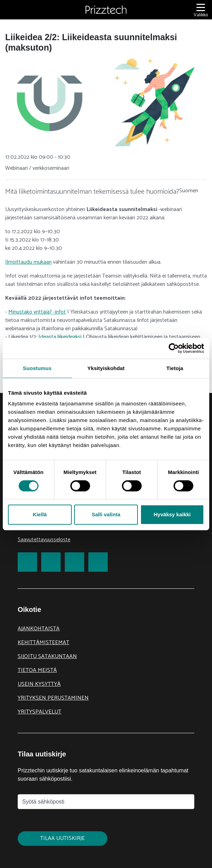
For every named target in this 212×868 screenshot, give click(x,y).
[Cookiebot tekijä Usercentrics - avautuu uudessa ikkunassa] (174, 348)
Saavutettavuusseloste (44, 540)
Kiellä (40, 514)
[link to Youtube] (98, 562)
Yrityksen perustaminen (53, 698)
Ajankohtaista (39, 629)
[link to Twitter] (51, 562)
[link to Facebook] (27, 562)
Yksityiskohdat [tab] (106, 368)
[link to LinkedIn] (74, 562)
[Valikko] (201, 10)
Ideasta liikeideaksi (60, 337)
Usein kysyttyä (39, 684)
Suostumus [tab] (37, 368)
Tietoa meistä (37, 670)
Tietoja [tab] (175, 368)
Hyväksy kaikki (172, 514)
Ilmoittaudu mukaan (28, 262)
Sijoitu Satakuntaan (47, 656)
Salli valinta (106, 514)
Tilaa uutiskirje (63, 838)
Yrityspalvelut (39, 712)
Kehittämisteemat (43, 643)
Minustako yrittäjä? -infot (37, 312)
